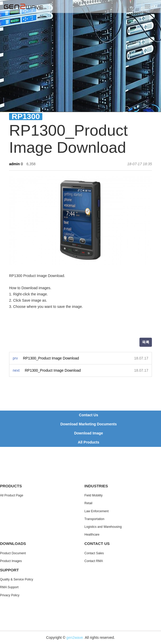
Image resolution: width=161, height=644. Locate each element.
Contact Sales (94, 553)
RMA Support (9, 587)
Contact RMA (94, 561)
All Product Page (12, 495)
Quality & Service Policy (16, 579)
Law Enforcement (96, 511)
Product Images (11, 561)
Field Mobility (93, 495)
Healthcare (92, 535)
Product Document (13, 553)
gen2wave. (75, 638)
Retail (88, 503)
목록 (146, 342)
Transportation (94, 519)
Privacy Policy (10, 595)
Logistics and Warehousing (103, 527)
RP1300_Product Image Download (51, 358)
